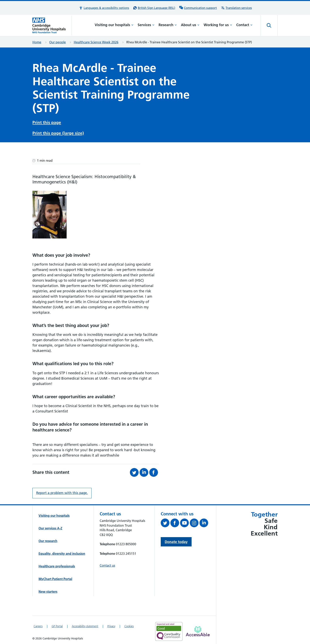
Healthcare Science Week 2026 (96, 42)
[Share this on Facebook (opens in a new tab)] (154, 471)
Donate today (176, 541)
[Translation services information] (236, 8)
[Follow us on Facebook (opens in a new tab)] (175, 522)
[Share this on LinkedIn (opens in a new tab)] (144, 471)
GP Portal (57, 625)
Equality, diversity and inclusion (62, 552)
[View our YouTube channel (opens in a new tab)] (185, 522)
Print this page (47, 122)
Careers (38, 625)
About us (190, 25)
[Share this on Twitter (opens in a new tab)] (135, 471)
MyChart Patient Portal (55, 578)
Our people (58, 42)
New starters (48, 590)
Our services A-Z (50, 527)
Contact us (107, 564)
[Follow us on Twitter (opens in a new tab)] (166, 522)
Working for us (218, 25)
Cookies (129, 625)
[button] (104, 8)
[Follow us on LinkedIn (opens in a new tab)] (204, 522)
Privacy (111, 625)
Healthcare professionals (57, 565)
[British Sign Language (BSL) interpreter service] (154, 8)
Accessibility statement (85, 625)
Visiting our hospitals (114, 25)
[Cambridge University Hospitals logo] (52, 25)
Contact (244, 25)
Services (146, 25)
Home (37, 42)
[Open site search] (269, 26)
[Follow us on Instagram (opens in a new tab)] (195, 522)
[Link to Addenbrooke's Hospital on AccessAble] (198, 630)
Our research (48, 540)
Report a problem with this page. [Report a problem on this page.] (62, 492)
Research (168, 25)
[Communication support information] (198, 8)
